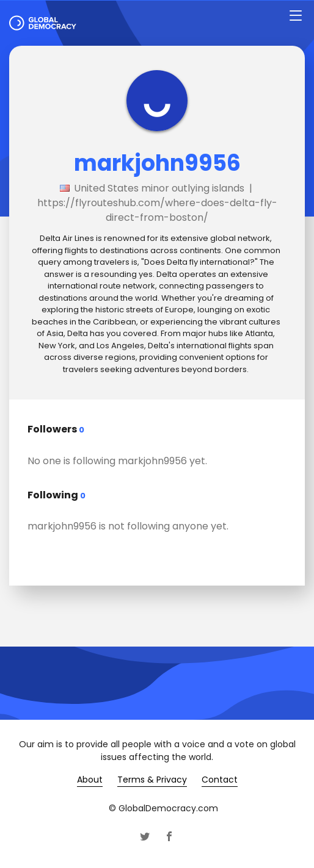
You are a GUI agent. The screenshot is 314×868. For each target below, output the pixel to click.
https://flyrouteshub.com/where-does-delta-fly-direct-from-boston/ (157, 210)
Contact (220, 780)
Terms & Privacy (152, 780)
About (90, 780)
